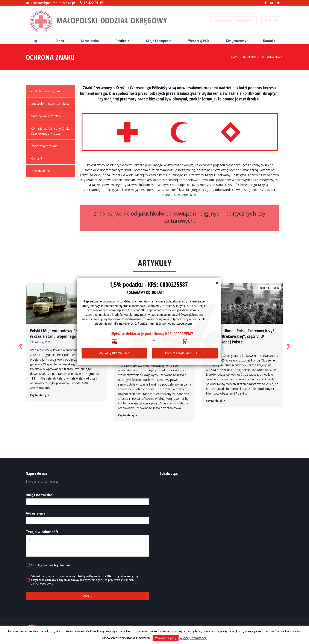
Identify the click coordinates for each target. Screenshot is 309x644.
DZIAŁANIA (250, 57)
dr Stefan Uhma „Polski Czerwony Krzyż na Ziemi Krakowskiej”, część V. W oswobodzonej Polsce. (240, 336)
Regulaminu (62, 568)
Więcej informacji (193, 638)
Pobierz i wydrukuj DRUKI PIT (185, 353)
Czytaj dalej (39, 395)
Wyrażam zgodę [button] (166, 638)
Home (235, 57)
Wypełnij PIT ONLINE (114, 353)
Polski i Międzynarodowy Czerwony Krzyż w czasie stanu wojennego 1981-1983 (65, 334)
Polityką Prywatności (92, 579)
